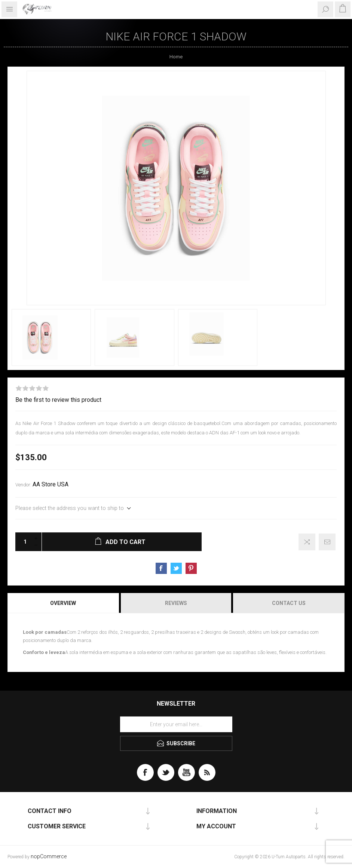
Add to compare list (307, 542)
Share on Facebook (161, 568)
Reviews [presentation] (176, 603)
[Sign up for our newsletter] (176, 724)
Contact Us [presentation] (289, 603)
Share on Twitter (176, 568)
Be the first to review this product (58, 400)
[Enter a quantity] (23, 542)
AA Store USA (50, 485)
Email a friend (327, 542)
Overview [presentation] (63, 603)
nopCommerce (49, 857)
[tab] (64, 603)
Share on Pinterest (191, 568)
